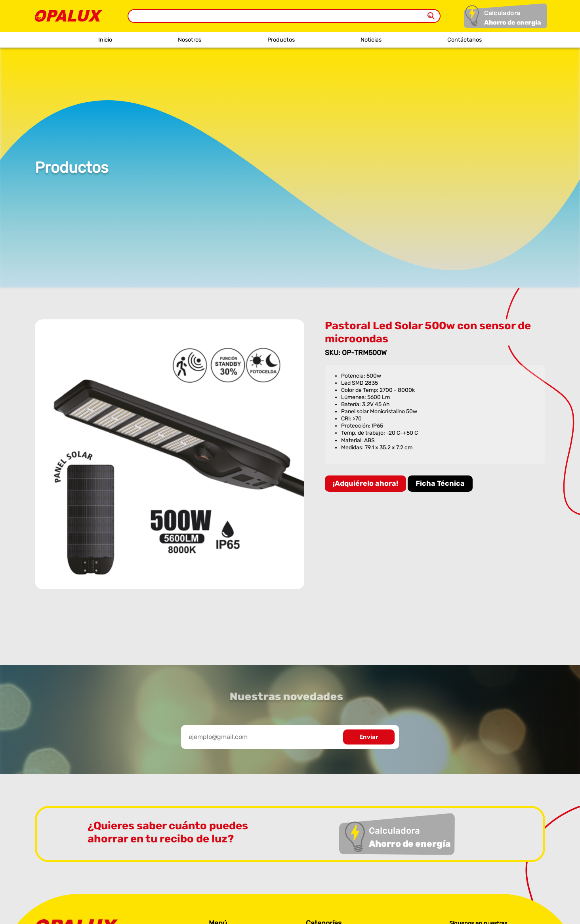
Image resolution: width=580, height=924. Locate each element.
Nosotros (190, 40)
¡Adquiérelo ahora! (365, 483)
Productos (281, 40)
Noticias (371, 40)
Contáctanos (465, 40)
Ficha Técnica (440, 483)
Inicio (105, 40)
